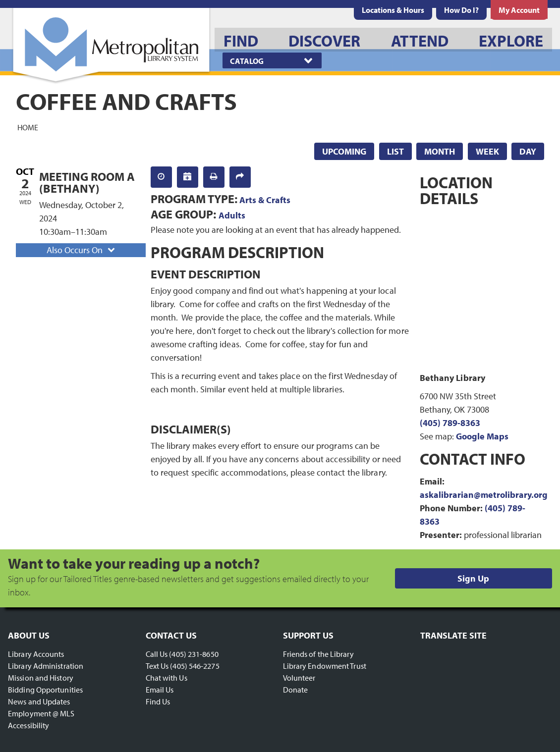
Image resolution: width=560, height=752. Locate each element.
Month (440, 151)
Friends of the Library (318, 654)
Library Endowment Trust (325, 666)
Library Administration (46, 666)
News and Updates (39, 701)
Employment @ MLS (41, 713)
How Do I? (461, 10)
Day (528, 151)
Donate (296, 690)
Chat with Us (167, 678)
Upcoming (344, 151)
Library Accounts (36, 654)
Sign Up (473, 578)
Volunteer (299, 678)
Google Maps (482, 436)
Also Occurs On (82, 250)
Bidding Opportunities (45, 690)
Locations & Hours (393, 10)
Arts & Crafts (265, 200)
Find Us (158, 701)
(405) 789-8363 (450, 423)
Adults (232, 215)
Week (487, 151)
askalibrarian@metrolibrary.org (484, 495)
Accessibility (28, 725)
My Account (519, 10)
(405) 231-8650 (194, 654)
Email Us (160, 690)
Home (28, 127)
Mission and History (41, 678)
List (395, 151)
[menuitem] (393, 10)
